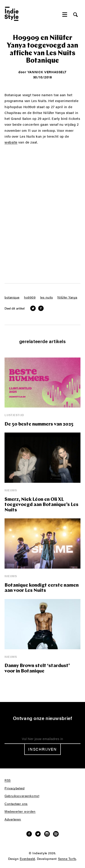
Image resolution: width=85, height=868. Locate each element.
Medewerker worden (20, 811)
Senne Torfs (67, 859)
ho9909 (30, 297)
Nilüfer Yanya (67, 297)
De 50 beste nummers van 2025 (39, 424)
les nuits (46, 297)
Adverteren (13, 819)
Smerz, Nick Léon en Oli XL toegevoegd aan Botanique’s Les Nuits (41, 505)
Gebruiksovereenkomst (22, 796)
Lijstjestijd (14, 415)
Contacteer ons (16, 804)
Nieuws (11, 490)
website (11, 142)
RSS (8, 780)
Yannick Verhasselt (47, 72)
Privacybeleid (15, 788)
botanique (12, 297)
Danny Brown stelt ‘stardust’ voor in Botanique (37, 669)
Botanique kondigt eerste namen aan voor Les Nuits (42, 588)
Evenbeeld (27, 859)
